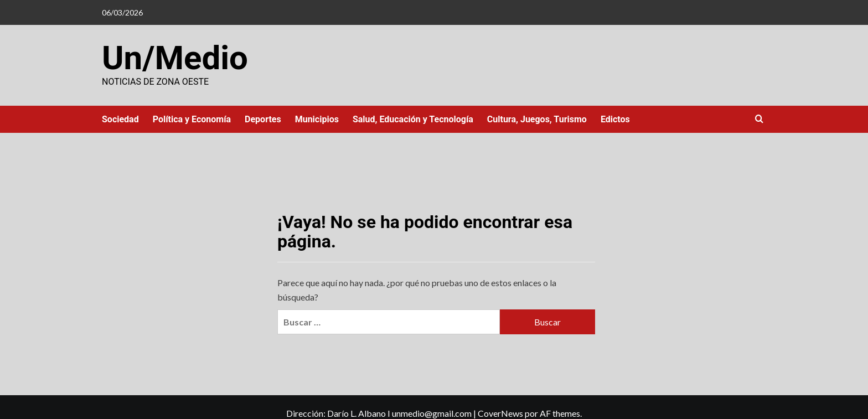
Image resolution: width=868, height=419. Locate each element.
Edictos (615, 119)
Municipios (317, 119)
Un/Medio (175, 58)
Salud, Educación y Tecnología (413, 119)
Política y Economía (192, 119)
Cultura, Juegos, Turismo (537, 119)
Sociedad (120, 119)
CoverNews (500, 413)
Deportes (263, 119)
